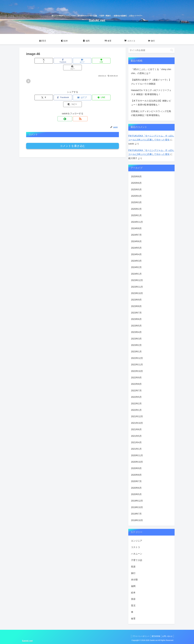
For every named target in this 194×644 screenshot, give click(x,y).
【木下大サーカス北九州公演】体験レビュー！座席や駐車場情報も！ (151, 103)
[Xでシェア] (41, 61)
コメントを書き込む (73, 132)
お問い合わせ (167, 636)
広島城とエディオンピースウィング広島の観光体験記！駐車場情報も (151, 113)
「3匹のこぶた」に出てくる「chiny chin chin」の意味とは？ (151, 71)
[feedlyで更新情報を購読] (70, 105)
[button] (104, 61)
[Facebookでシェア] (57, 61)
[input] (151, 50)
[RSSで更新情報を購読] (75, 105)
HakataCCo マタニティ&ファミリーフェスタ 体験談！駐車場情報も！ (151, 92)
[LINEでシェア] (88, 61)
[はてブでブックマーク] (73, 61)
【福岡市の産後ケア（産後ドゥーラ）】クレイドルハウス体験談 (151, 82)
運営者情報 (155, 636)
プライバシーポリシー (139, 636)
